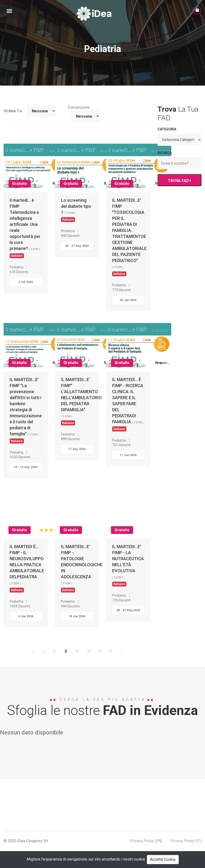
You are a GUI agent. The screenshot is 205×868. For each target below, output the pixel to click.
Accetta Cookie (163, 859)
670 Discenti (19, 272)
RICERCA (165, 153)
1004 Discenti (20, 606)
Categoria (167, 129)
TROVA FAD (179, 181)
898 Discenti (70, 439)
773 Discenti (121, 290)
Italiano (17, 256)
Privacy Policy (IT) (186, 841)
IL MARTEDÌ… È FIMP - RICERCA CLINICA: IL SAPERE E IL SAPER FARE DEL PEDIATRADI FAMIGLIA (128, 404)
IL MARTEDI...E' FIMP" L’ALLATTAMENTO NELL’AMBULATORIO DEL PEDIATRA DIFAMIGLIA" (81, 401)
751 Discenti (121, 445)
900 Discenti (70, 236)
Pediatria (17, 267)
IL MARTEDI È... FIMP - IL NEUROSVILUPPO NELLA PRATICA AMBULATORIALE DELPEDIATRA (27, 568)
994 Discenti (70, 606)
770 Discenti (121, 600)
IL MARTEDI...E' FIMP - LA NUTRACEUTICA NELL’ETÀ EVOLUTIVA (128, 565)
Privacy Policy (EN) (146, 841)
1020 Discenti (20, 457)
